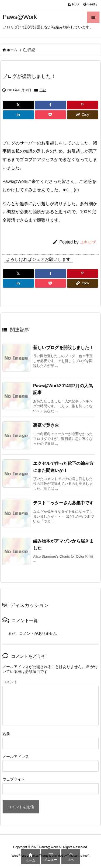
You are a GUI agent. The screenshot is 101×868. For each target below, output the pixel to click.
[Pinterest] (83, 105)
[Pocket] (50, 115)
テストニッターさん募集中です (63, 503)
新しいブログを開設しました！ (63, 348)
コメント (10, 682)
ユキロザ (88, 242)
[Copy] (83, 115)
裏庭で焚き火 (46, 425)
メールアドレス (16, 757)
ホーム (12, 50)
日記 (32, 50)
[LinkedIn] (18, 115)
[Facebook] (50, 105)
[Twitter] (18, 105)
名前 (6, 734)
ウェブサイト (14, 779)
